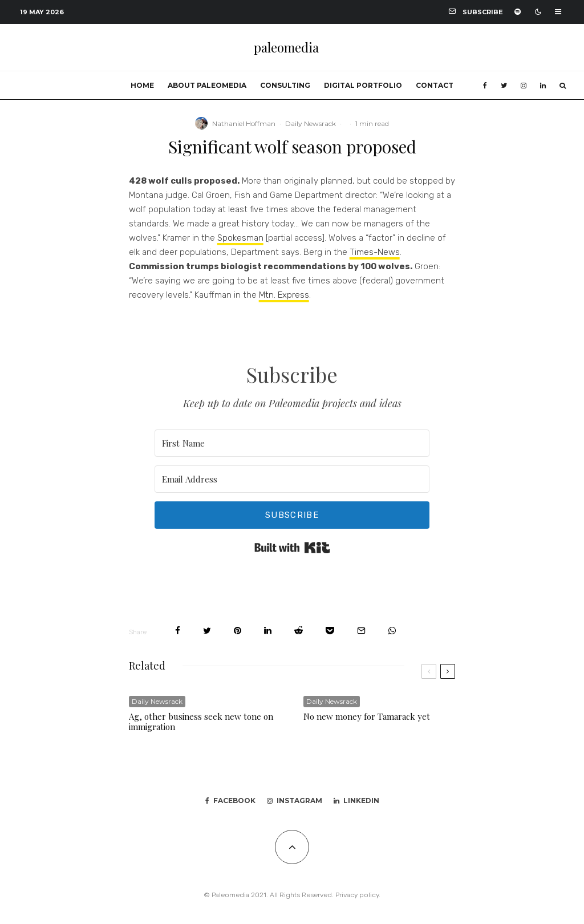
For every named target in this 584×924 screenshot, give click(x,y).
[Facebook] (485, 86)
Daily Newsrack (311, 123)
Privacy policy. (358, 895)
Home (142, 85)
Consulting (285, 85)
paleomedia (286, 47)
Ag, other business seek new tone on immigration (201, 722)
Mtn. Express (284, 295)
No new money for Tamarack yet (367, 716)
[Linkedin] (543, 86)
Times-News (375, 252)
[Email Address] (292, 479)
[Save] (330, 631)
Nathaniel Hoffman (244, 123)
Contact (435, 85)
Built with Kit (292, 548)
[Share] (178, 631)
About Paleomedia (207, 85)
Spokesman (240, 238)
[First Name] (292, 443)
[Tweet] (207, 631)
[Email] (361, 631)
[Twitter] (504, 86)
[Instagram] (524, 86)
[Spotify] (518, 12)
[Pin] (238, 631)
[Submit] (299, 631)
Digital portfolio (363, 85)
